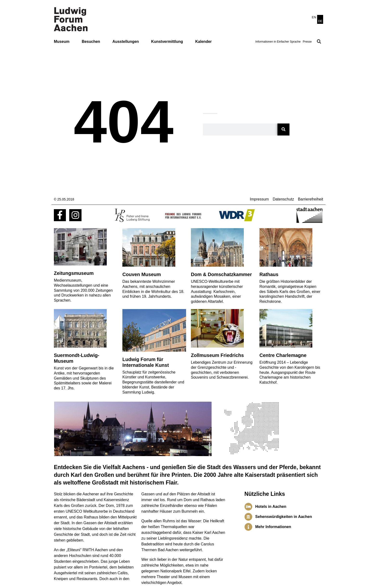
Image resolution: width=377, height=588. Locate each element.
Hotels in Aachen (271, 507)
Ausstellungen (126, 42)
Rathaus (269, 274)
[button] (319, 42)
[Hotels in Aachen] (248, 507)
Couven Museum (142, 274)
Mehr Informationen (273, 527)
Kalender (203, 42)
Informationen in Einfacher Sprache (278, 42)
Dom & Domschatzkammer (221, 274)
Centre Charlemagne (283, 355)
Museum (62, 42)
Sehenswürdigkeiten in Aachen (284, 517)
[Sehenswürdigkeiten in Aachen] (248, 517)
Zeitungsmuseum (74, 273)
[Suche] (283, 129)
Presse (307, 42)
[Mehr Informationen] (248, 527)
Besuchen (91, 42)
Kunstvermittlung (167, 42)
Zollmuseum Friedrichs (217, 355)
